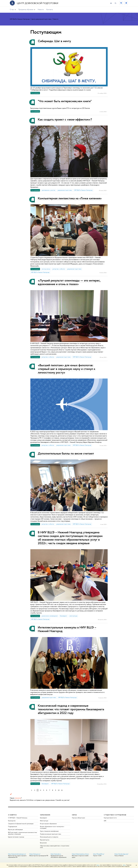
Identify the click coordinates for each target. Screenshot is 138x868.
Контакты (50, 9)
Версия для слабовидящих (15, 829)
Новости (41, 9)
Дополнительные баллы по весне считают (66, 453)
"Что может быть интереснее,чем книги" (65, 101)
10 (59, 790)
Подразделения (13, 826)
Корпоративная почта (110, 818)
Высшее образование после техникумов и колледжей (52, 827)
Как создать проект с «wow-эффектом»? (65, 119)
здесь (98, 865)
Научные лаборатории (78, 818)
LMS (105, 821)
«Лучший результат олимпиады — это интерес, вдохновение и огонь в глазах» (69, 282)
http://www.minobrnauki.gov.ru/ (17, 854)
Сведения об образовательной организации (21, 824)
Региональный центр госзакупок (49, 837)
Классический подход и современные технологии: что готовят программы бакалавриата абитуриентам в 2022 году (71, 709)
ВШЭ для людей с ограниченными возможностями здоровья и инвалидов (23, 833)
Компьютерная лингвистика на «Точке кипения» (70, 198)
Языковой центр (45, 840)
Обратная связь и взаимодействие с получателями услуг (55, 847)
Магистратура (44, 821)
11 (62, 790)
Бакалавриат (44, 818)
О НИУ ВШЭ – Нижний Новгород (18, 818)
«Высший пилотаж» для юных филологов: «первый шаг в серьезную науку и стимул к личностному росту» (67, 369)
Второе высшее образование (48, 824)
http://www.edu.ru (56, 854)
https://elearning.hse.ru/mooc (80, 854)
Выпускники (43, 843)
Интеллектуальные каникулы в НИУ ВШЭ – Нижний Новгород (67, 629)
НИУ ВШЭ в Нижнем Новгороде (20, 19)
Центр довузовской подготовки (38, 3)
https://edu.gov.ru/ (35, 854)
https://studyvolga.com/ (121, 854)
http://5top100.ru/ (99, 854)
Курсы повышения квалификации (49, 831)
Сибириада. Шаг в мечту (54, 41)
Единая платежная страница (16, 837)
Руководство (12, 821)
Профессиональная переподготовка (51, 834)
